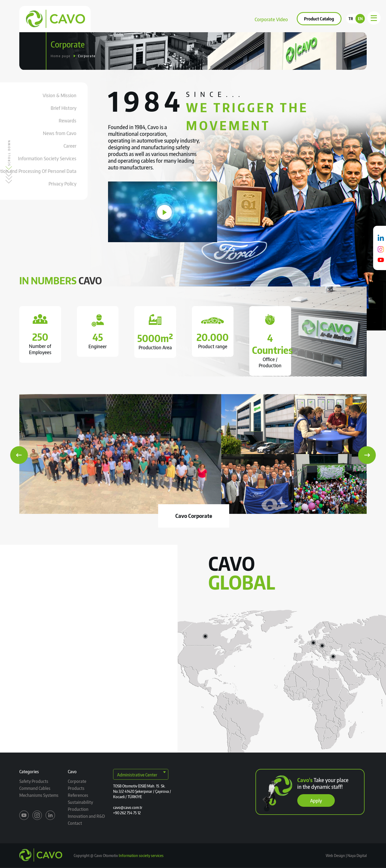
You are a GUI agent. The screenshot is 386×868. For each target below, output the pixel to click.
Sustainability (203, 19)
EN (360, 19)
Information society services (141, 856)
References (169, 19)
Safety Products (34, 781)
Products (140, 19)
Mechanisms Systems (39, 795)
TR (351, 19)
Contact (233, 19)
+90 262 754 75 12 (127, 813)
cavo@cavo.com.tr (128, 807)
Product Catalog (319, 19)
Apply (316, 800)
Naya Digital (357, 856)
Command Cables (35, 788)
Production (78, 809)
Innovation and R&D (86, 816)
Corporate (113, 19)
